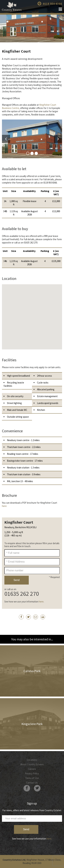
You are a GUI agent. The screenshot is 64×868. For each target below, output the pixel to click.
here (4, 506)
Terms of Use (32, 778)
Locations (32, 760)
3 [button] (36, 153)
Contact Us (32, 783)
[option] (32, 139)
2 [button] (32, 153)
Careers (32, 769)
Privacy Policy (32, 773)
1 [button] (28, 153)
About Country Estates (32, 764)
